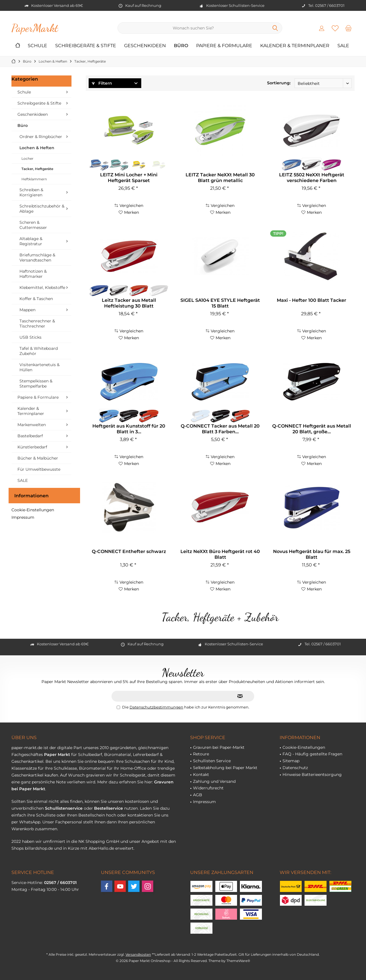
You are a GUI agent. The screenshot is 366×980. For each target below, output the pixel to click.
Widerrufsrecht (208, 788)
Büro (23, 125)
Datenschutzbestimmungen (156, 707)
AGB (198, 795)
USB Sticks (30, 337)
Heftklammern (34, 179)
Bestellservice (109, 808)
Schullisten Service (212, 761)
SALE (23, 480)
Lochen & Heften (37, 148)
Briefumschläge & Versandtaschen (37, 258)
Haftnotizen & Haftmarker (33, 274)
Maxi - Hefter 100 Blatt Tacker (312, 300)
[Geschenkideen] (145, 46)
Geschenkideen (33, 114)
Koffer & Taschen (36, 299)
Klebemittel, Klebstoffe (42, 288)
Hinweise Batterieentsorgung (312, 775)
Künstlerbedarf (32, 447)
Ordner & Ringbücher (41, 137)
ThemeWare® (238, 961)
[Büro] (181, 46)
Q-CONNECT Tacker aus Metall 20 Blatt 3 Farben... (220, 429)
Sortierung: (279, 83)
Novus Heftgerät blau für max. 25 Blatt (312, 554)
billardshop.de (39, 848)
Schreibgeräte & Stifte (39, 103)
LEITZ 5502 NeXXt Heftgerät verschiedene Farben (312, 178)
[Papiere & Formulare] (224, 46)
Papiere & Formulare (38, 397)
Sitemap (291, 761)
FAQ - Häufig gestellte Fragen (312, 754)
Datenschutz (295, 768)
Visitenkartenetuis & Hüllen (39, 367)
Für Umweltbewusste (39, 469)
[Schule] (37, 46)
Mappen (27, 310)
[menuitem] (349, 28)
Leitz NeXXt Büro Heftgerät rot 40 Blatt (220, 554)
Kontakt (201, 775)
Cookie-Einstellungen (33, 510)
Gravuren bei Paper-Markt (219, 747)
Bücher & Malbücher (38, 458)
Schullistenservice (64, 808)
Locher (27, 158)
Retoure (201, 754)
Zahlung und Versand (214, 781)
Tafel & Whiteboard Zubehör (39, 351)
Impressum (23, 517)
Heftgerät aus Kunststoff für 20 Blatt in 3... (129, 429)
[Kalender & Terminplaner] (295, 46)
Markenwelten (32, 425)
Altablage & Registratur (31, 241)
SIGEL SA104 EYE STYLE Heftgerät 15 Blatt (220, 303)
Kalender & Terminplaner (31, 411)
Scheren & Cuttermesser (33, 225)
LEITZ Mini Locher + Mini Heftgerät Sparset (129, 178)
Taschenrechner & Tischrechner (37, 324)
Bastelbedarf (30, 436)
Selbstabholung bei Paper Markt (225, 768)
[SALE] (343, 46)
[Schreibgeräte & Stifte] (86, 46)
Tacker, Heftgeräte (37, 169)
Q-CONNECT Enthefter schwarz (129, 551)
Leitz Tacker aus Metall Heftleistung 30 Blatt (129, 303)
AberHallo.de (101, 848)
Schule (24, 92)
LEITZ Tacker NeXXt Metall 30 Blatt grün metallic (220, 178)
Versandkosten (138, 954)
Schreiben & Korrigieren (31, 192)
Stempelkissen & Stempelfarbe (36, 384)
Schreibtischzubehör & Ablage (42, 209)
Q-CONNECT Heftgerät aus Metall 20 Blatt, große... (312, 429)
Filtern (102, 83)
